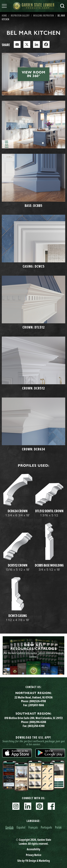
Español (21, 827)
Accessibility (33, 849)
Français (33, 827)
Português (46, 827)
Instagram (16, 806)
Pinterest (39, 806)
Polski (58, 827)
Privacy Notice (34, 855)
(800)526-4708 (38, 701)
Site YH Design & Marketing (34, 861)
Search (62, 6)
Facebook (51, 806)
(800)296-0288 (38, 722)
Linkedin (28, 806)
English (10, 827)
